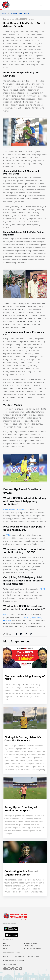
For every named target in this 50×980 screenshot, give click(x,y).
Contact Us (7, 946)
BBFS (8, 535)
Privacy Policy (28, 946)
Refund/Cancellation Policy (32, 949)
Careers (6, 949)
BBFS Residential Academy (15, 510)
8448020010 (12, 964)
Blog (4, 13)
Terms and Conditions (31, 943)
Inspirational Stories (19, 13)
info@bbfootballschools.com (16, 960)
